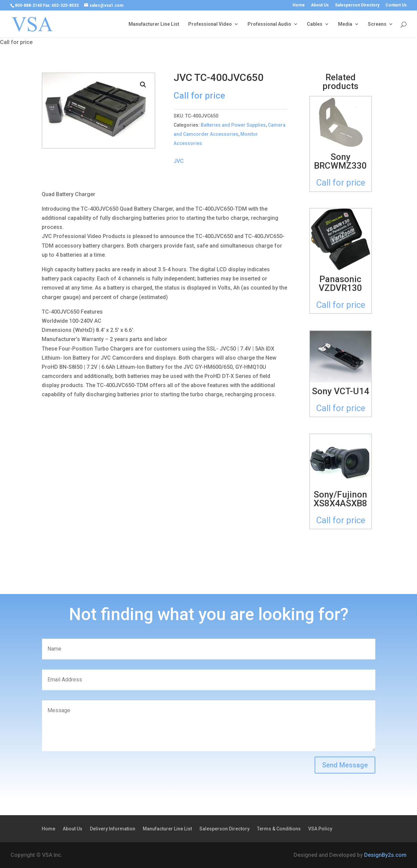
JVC (179, 161)
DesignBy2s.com (385, 855)
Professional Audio (269, 24)
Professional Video (210, 24)
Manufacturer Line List (154, 24)
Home (299, 5)
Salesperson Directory (357, 5)
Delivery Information (113, 829)
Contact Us (396, 5)
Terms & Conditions (279, 829)
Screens (377, 24)
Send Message (345, 765)
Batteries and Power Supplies (233, 125)
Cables (315, 24)
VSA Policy (320, 829)
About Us (320, 5)
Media (345, 24)
